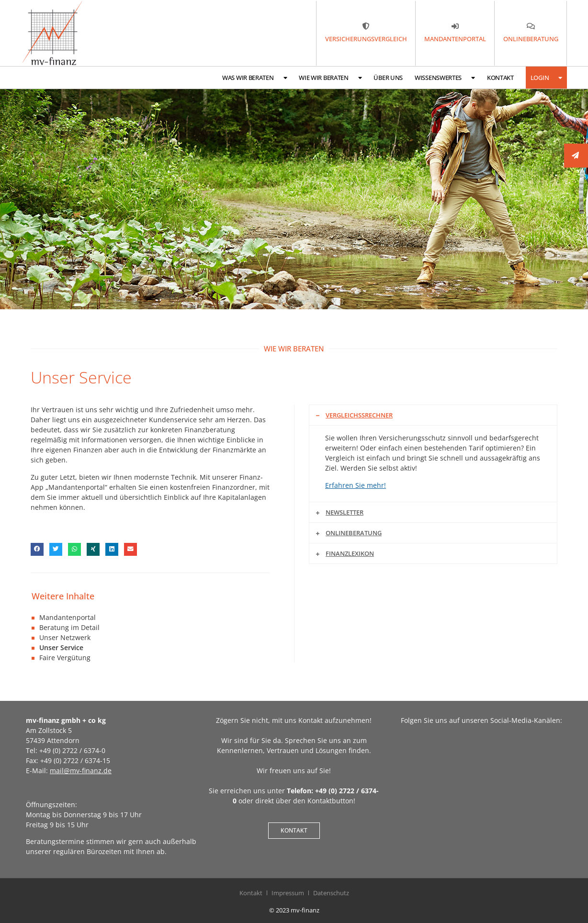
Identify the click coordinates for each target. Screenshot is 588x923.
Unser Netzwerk (65, 637)
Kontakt (500, 78)
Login (546, 78)
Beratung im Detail (69, 627)
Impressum (288, 893)
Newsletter (345, 512)
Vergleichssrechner (359, 415)
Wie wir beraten (330, 78)
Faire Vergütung (65, 658)
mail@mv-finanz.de (81, 771)
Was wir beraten (254, 78)
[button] (37, 549)
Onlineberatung (354, 533)
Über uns (388, 78)
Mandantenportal (68, 617)
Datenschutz (331, 893)
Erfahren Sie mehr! (356, 485)
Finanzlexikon (350, 553)
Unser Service (61, 647)
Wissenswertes (445, 78)
